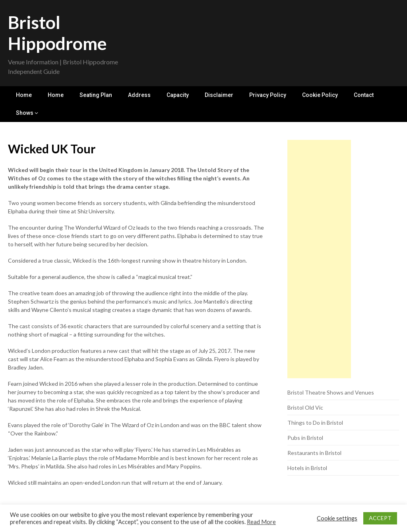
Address (139, 95)
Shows (25, 113)
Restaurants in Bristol (314, 453)
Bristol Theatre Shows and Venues (331, 392)
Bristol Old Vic (305, 407)
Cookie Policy (320, 95)
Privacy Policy (268, 95)
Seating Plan (96, 95)
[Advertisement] (319, 259)
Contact (364, 95)
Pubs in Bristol (305, 438)
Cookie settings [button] (337, 518)
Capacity (178, 95)
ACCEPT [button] (380, 518)
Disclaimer (219, 95)
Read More (261, 522)
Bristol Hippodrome (57, 33)
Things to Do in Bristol (315, 423)
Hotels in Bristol (307, 468)
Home (24, 95)
